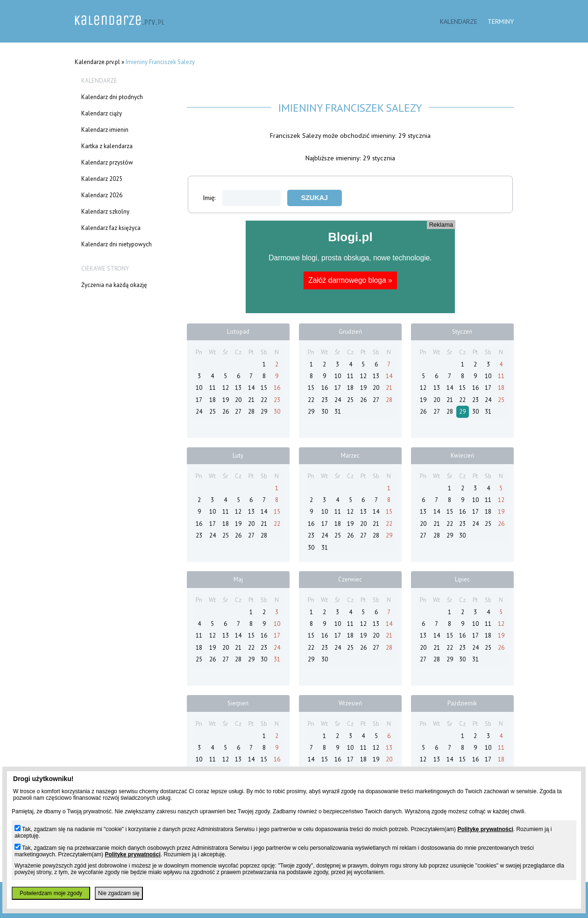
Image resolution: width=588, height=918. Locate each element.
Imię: (242, 197)
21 (251, 400)
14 (251, 388)
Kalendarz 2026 (102, 195)
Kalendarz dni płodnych (112, 97)
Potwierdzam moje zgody (51, 893)
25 (213, 412)
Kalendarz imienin (105, 130)
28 (251, 412)
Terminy (501, 21)
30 (277, 412)
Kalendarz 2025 (102, 179)
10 (199, 388)
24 (199, 412)
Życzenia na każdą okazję (114, 285)
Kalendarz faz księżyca (111, 228)
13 (238, 388)
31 (338, 412)
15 (264, 388)
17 (199, 400)
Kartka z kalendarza (107, 146)
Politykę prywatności (485, 829)
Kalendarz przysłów (107, 162)
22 (264, 400)
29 (264, 412)
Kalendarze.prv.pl (97, 62)
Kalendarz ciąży (102, 113)
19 (226, 400)
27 (238, 412)
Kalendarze (459, 21)
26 (226, 412)
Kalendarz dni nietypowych (117, 244)
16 (277, 388)
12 (226, 388)
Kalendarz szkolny (105, 212)
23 (277, 400)
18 (213, 400)
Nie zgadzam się (119, 893)
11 (213, 388)
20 (238, 400)
